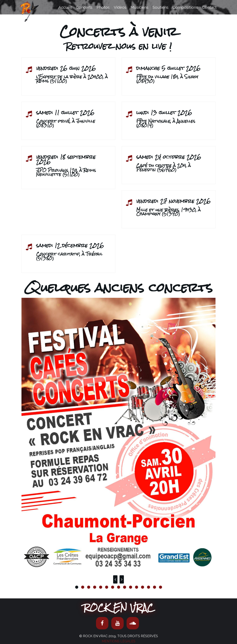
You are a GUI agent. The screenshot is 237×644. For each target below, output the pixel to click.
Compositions (185, 7)
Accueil (65, 7)
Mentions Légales (119, 641)
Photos (103, 7)
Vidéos (120, 7)
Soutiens (161, 7)
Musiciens (139, 7)
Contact (209, 7)
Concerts (84, 7)
